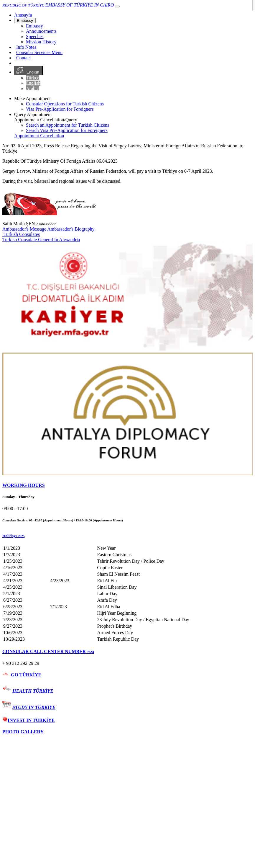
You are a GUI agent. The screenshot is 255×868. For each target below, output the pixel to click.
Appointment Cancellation (39, 136)
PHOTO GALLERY (23, 732)
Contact (24, 58)
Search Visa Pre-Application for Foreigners (67, 130)
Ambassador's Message (24, 229)
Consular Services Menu (39, 52)
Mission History (41, 42)
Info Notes (26, 47)
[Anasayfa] (23, 15)
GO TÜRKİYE (26, 675)
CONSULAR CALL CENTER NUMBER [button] (48, 651)
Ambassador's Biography (71, 229)
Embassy (25, 21)
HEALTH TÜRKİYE (33, 691)
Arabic (32, 88)
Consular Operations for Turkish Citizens (65, 104)
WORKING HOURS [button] (24, 485)
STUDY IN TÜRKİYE (34, 707)
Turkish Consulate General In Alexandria (41, 240)
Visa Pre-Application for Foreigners (60, 109)
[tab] (128, 485)
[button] (128, 536)
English (28, 71)
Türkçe (33, 78)
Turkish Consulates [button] (21, 234)
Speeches (35, 36)
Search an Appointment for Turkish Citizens (68, 125)
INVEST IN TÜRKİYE (28, 720)
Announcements (41, 31)
